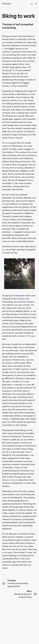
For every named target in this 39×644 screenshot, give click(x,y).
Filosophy (7, 4)
